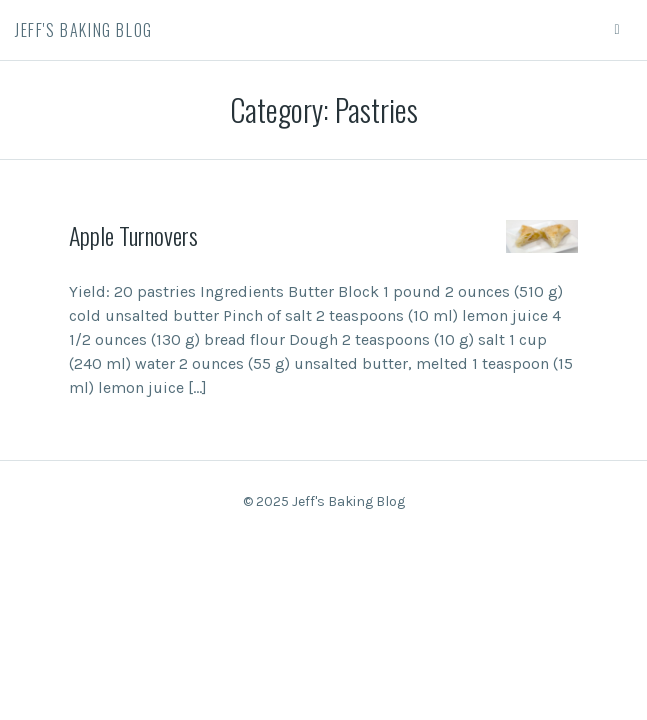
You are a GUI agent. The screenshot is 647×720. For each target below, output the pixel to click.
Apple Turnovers (133, 235)
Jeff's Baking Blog (84, 30)
